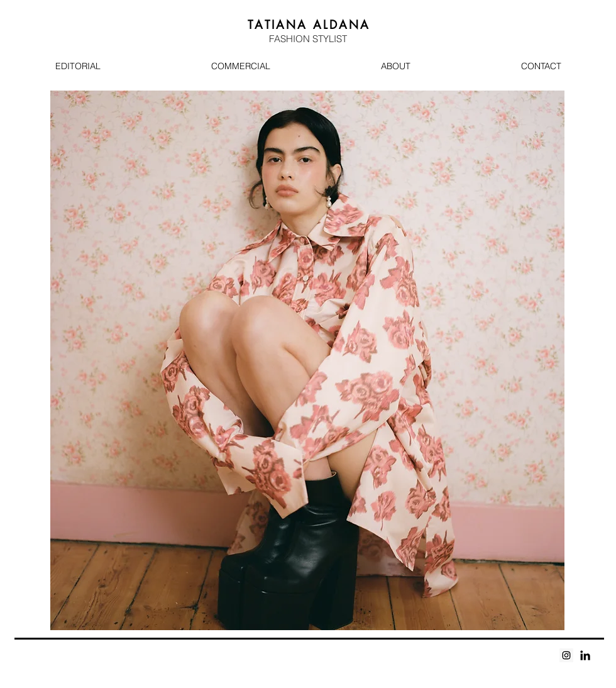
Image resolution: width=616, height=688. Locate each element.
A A (309, 25)
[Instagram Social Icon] (566, 655)
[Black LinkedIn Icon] (585, 655)
